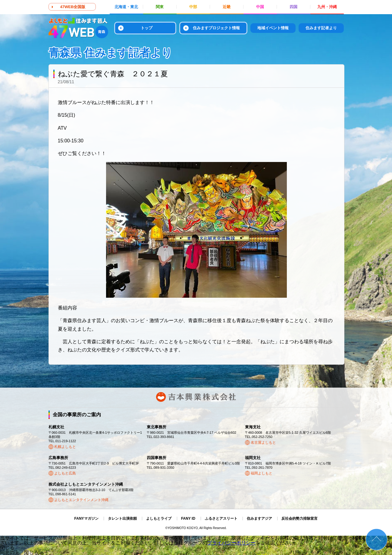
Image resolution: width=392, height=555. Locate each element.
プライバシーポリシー (231, 543)
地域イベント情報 (273, 28)
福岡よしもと (262, 473)
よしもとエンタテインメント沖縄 (81, 500)
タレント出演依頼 (122, 519)
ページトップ (376, 539)
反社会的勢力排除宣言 (299, 519)
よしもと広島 (65, 473)
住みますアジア (259, 519)
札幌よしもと (65, 447)
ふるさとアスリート (221, 519)
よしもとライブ (159, 519)
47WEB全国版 (73, 7)
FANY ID (188, 519)
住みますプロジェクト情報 (216, 28)
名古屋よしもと (263, 442)
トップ (147, 28)
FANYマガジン (86, 519)
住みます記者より (321, 28)
